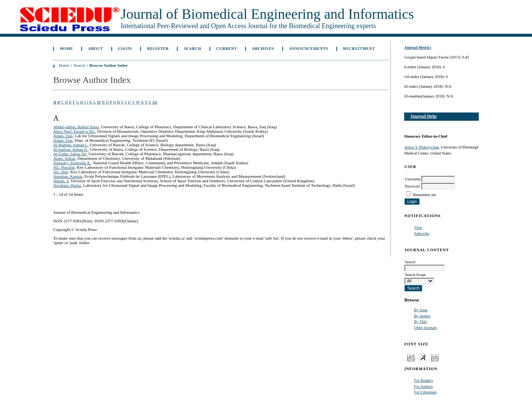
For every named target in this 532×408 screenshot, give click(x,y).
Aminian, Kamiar (68, 176)
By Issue (421, 310)
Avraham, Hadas (67, 185)
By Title (420, 322)
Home (67, 49)
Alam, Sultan (64, 158)
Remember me (425, 195)
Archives (263, 49)
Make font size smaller (411, 357)
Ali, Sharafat (64, 167)
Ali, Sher (61, 172)
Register (158, 49)
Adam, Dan (63, 136)
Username (412, 179)
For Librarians (425, 392)
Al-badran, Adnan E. (71, 149)
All (154, 102)
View (418, 227)
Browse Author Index (109, 65)
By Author (422, 316)
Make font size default (423, 357)
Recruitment (359, 49)
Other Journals (425, 328)
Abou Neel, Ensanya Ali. (74, 131)
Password (412, 186)
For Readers (423, 380)
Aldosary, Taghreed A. (72, 163)
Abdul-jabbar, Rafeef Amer (76, 127)
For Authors (423, 386)
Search (192, 49)
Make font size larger (435, 357)
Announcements (309, 49)
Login (125, 49)
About (96, 49)
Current (227, 49)
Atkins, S (61, 181)
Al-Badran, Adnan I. (70, 145)
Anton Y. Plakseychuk (421, 147)
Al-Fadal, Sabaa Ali (70, 154)
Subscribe (422, 233)
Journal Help (423, 116)
